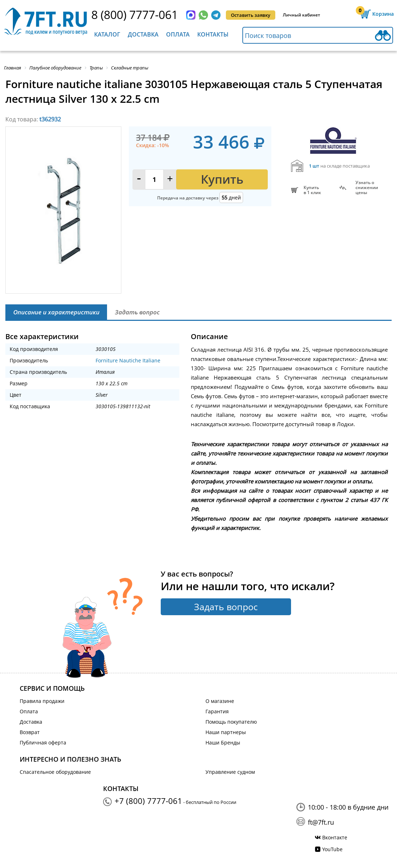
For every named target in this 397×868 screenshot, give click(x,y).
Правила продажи (42, 701)
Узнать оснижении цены (367, 188)
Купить (222, 179)
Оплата (178, 34)
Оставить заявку (251, 15)
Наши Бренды (223, 742)
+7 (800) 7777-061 (148, 801)
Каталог (107, 34)
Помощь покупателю (231, 722)
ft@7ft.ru (321, 822)
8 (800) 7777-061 (135, 15)
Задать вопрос (226, 607)
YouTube (332, 849)
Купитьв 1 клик (312, 190)
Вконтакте (335, 837)
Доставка (143, 34)
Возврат (30, 732)
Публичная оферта (43, 742)
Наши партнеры (226, 732)
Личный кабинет (301, 15)
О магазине (220, 701)
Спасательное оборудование (55, 772)
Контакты (213, 34)
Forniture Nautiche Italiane (128, 360)
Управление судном (230, 772)
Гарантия (217, 711)
